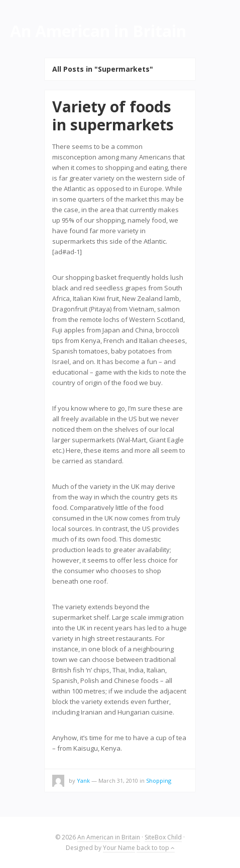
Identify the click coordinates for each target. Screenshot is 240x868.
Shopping (159, 780)
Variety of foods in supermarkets (113, 116)
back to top (156, 848)
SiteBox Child (163, 837)
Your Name (119, 848)
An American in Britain (109, 837)
